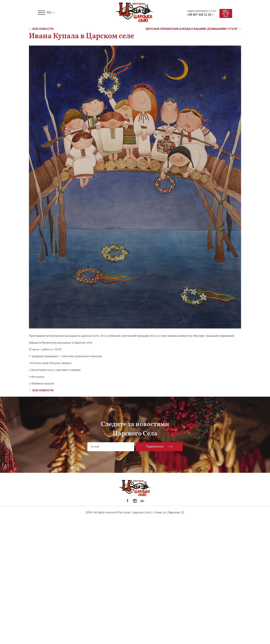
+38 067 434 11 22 (199, 15)
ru (49, 13)
